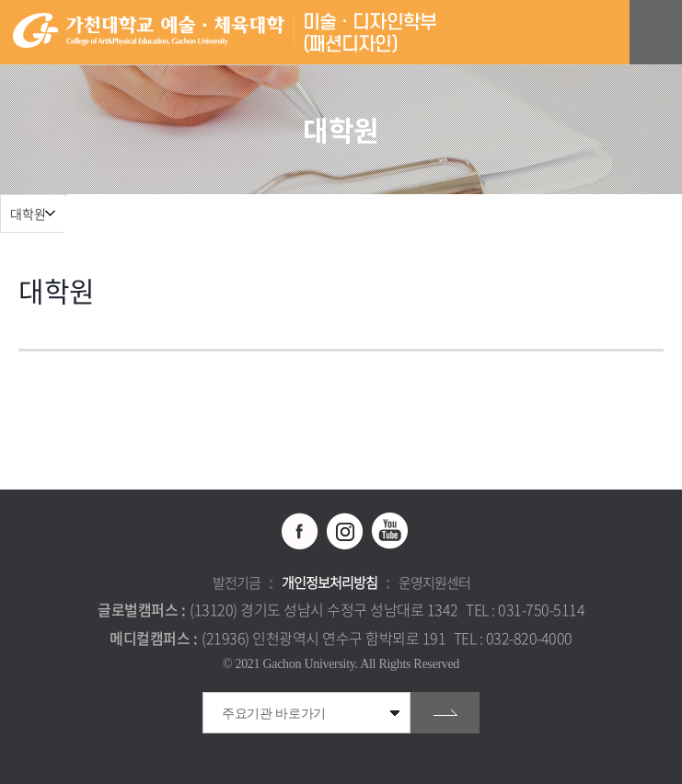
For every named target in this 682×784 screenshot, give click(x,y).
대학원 (28, 213)
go (445, 713)
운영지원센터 (434, 582)
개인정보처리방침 (329, 582)
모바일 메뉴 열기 (659, 33)
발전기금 (237, 582)
